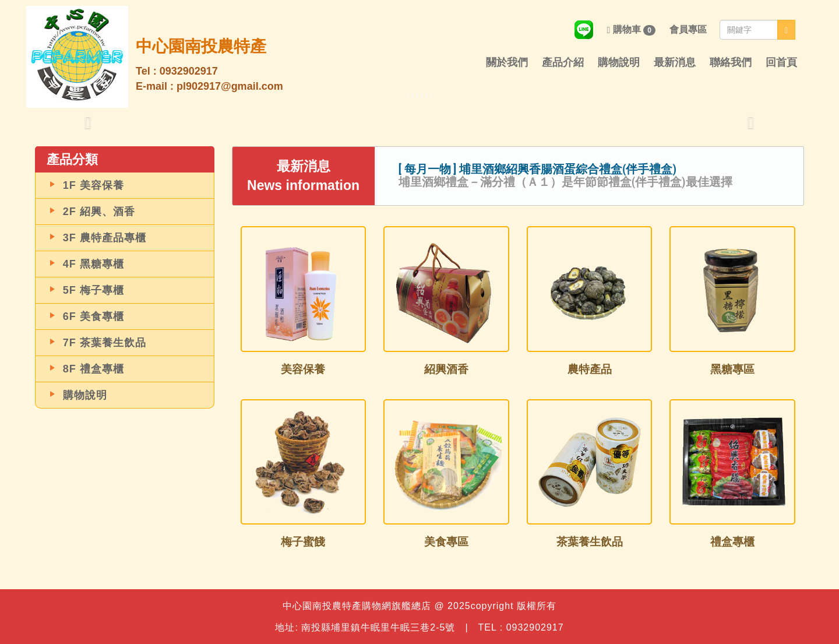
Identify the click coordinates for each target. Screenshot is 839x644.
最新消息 (675, 62)
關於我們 (507, 62)
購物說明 (619, 62)
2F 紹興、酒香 (99, 212)
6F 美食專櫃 (94, 316)
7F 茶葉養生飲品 (105, 343)
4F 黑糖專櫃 (94, 264)
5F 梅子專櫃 (94, 290)
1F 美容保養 (94, 185)
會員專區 (688, 29)
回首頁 (781, 62)
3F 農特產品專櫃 (105, 238)
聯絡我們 (731, 62)
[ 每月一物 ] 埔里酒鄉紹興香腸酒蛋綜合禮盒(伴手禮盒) (537, 169)
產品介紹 (563, 62)
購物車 (631, 30)
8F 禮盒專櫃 (94, 369)
